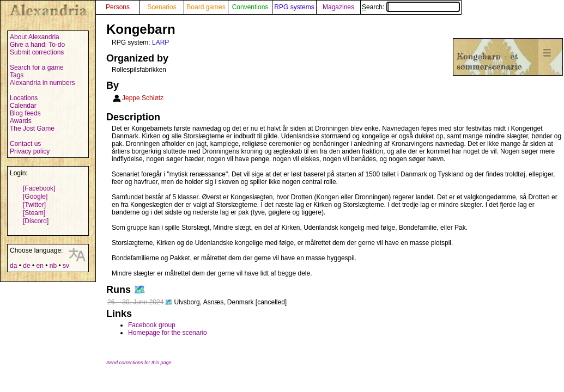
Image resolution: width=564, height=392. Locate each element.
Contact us (25, 144)
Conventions (250, 7)
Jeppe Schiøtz (143, 98)
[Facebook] (39, 188)
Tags (17, 75)
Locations (24, 98)
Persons (118, 7)
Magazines (338, 7)
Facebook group (152, 325)
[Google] (35, 197)
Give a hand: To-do (37, 45)
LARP (160, 42)
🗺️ (140, 290)
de (26, 266)
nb (53, 266)
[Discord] (36, 221)
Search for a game (37, 68)
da (13, 266)
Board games (206, 7)
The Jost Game (32, 128)
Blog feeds (25, 113)
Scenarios (162, 7)
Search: (411, 7)
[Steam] (34, 213)
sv (66, 266)
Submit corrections (37, 52)
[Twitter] (34, 205)
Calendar (23, 106)
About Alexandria (35, 37)
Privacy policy (30, 151)
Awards (21, 121)
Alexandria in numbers (42, 83)
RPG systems (294, 7)
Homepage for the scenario (168, 333)
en (40, 266)
